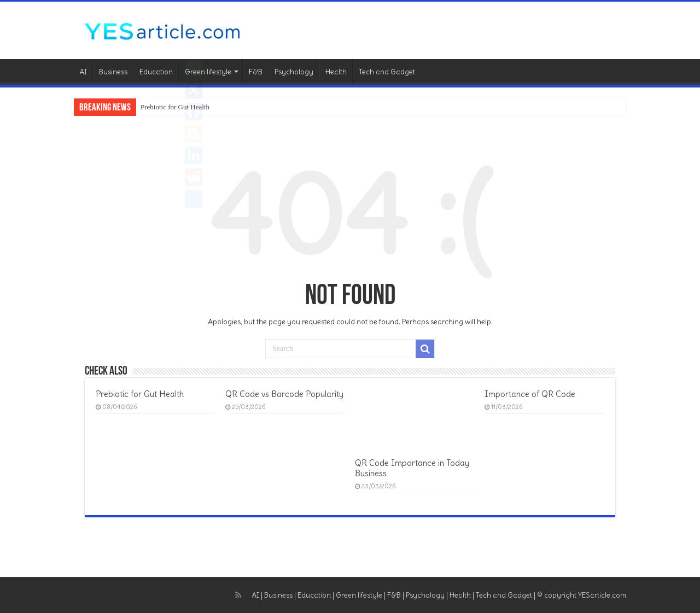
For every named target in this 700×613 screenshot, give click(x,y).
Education (156, 72)
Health (336, 72)
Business (113, 72)
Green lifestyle (208, 72)
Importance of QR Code (530, 394)
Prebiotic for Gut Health (175, 107)
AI (83, 72)
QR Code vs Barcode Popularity (284, 394)
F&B (256, 72)
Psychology (294, 72)
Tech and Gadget (387, 72)
